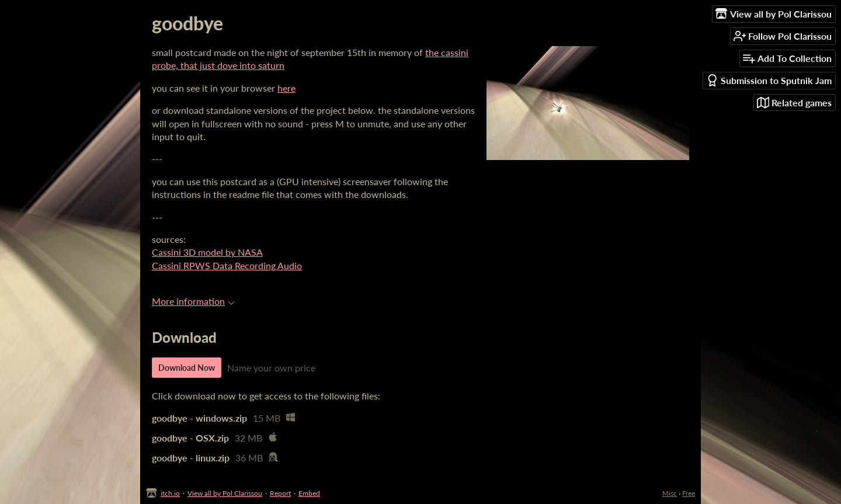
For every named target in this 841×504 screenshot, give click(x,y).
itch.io (170, 493)
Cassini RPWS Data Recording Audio (227, 265)
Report (280, 493)
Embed (309, 493)
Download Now (187, 368)
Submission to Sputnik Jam (769, 80)
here (286, 88)
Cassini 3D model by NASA (207, 252)
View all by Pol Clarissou (225, 493)
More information (193, 301)
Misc (670, 493)
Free (689, 493)
